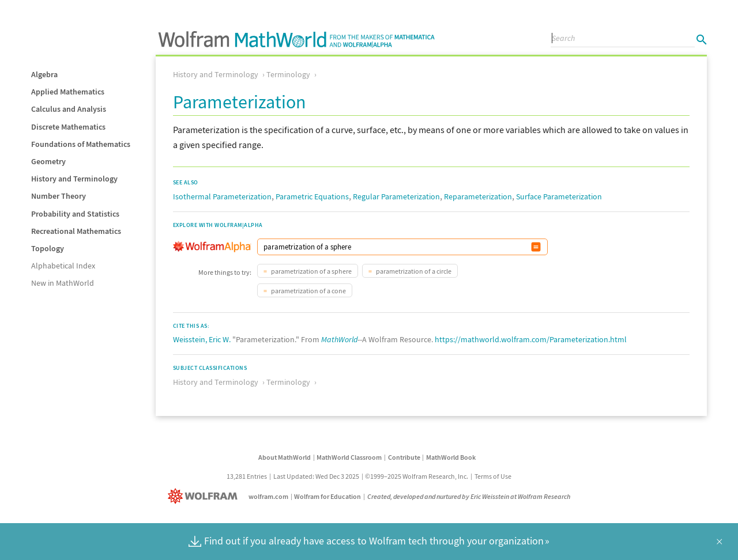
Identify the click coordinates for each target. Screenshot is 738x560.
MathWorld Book (451, 457)
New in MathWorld (63, 283)
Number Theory (59, 196)
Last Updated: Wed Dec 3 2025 (316, 476)
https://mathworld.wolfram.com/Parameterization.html (531, 339)
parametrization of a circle (413, 271)
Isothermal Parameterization (222, 196)
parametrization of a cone (308, 291)
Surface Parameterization (559, 196)
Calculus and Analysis (69, 109)
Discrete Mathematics (68, 127)
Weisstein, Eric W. (202, 339)
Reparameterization (478, 196)
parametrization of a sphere (311, 271)
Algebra (44, 74)
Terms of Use (493, 476)
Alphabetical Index (63, 266)
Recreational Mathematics (76, 231)
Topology (48, 248)
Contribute (404, 457)
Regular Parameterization (396, 196)
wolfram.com (268, 496)
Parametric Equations (312, 196)
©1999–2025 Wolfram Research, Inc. (417, 476)
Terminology (288, 74)
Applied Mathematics (68, 92)
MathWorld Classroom (349, 457)
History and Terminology (74, 179)
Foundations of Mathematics (81, 144)
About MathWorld (285, 457)
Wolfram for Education (327, 496)
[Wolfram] (205, 496)
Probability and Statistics (75, 214)
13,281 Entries (247, 476)
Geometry (48, 161)
